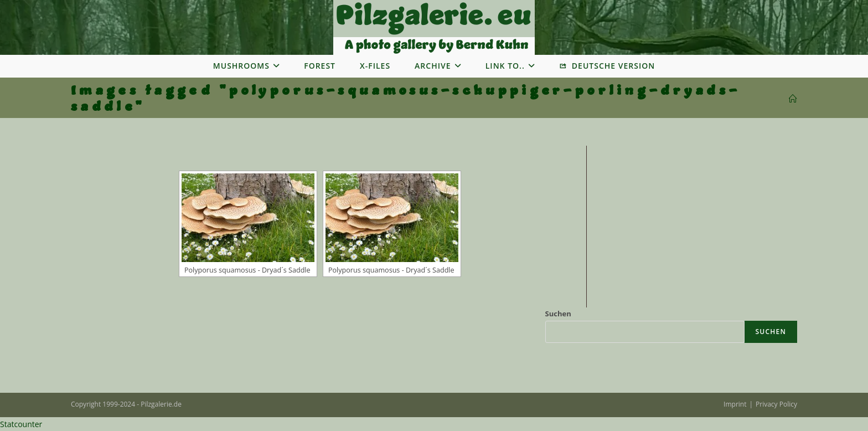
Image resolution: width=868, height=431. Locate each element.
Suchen (558, 314)
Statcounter (21, 424)
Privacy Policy (776, 404)
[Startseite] (793, 99)
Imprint (735, 404)
